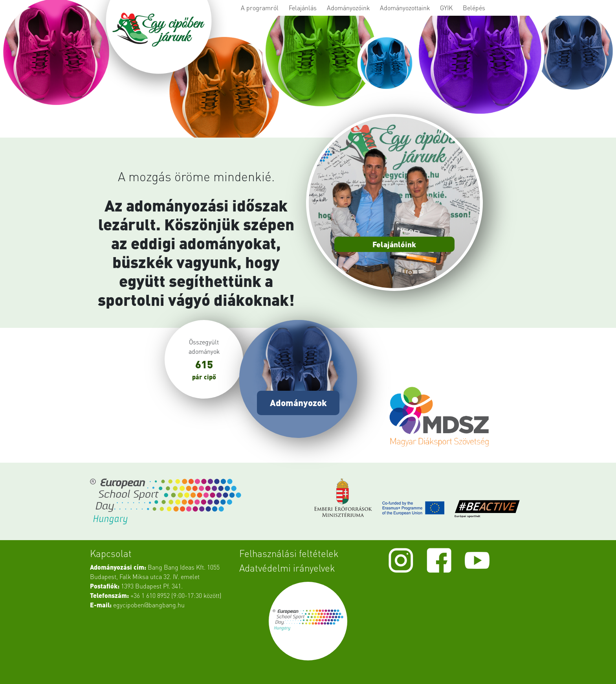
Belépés (474, 8)
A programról (260, 8)
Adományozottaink (405, 8)
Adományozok (298, 403)
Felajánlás (303, 8)
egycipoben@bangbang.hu (149, 605)
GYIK (446, 8)
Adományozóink (348, 8)
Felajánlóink (394, 244)
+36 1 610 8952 (150, 595)
